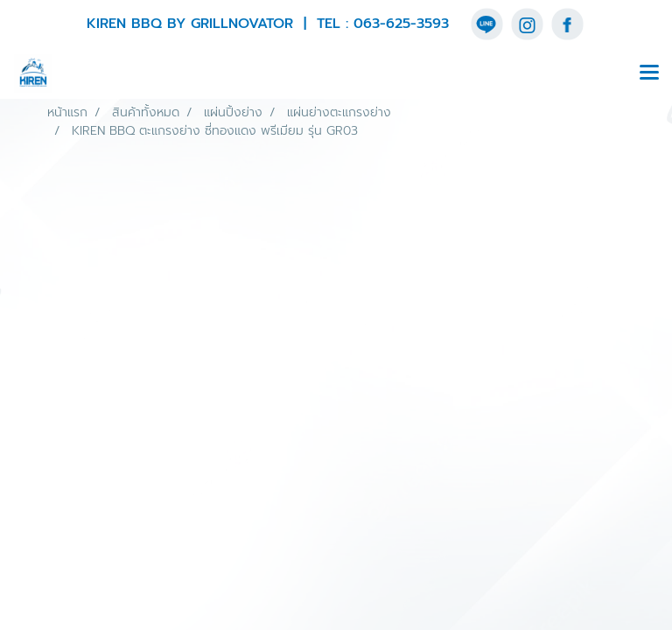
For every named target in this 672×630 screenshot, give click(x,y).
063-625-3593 (401, 24)
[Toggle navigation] (649, 73)
